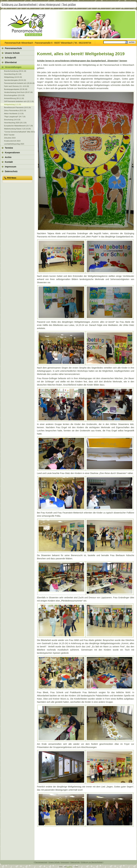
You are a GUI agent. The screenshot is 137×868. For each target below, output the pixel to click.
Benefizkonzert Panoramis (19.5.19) (17, 107)
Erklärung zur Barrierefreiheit (19, 5)
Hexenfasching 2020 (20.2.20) (15, 123)
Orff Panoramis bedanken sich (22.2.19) (19, 101)
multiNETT (70, 867)
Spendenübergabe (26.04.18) (15, 80)
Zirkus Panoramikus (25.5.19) (15, 110)
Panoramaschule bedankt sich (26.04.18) (19, 83)
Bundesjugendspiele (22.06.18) (16, 89)
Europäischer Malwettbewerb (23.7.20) (18, 126)
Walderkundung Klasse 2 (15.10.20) (17, 129)
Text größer (69, 5)
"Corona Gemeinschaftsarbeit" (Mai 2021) (19, 132)
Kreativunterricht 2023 (12, 141)
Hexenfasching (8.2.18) (13, 74)
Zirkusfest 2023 (10, 138)
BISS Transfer (9, 135)
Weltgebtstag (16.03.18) (13, 77)
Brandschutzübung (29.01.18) (15, 71)
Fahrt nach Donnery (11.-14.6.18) (16, 86)
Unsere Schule (54, 862)
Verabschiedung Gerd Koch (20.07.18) (18, 92)
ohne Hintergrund (49, 5)
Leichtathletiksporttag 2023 (14, 144)
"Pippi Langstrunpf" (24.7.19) (15, 117)
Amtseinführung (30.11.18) (14, 98)
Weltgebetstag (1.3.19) (13, 104)
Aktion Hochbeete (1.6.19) (14, 114)
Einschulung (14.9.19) (12, 120)
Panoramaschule (41, 862)
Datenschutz (75, 862)
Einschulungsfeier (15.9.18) (14, 95)
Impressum (65, 862)
